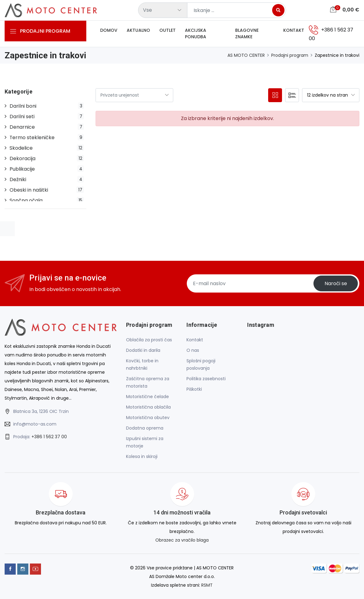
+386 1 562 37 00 (49, 437)
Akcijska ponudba (196, 34)
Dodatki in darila (143, 351)
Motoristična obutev (148, 418)
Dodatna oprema (145, 428)
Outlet (168, 31)
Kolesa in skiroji (142, 457)
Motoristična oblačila (148, 407)
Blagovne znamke (247, 34)
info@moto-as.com (35, 424)
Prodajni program (290, 56)
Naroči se (335, 284)
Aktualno (138, 31)
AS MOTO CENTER (246, 56)
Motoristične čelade (147, 397)
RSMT (207, 585)
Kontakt (294, 31)
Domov (109, 31)
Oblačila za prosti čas (149, 340)
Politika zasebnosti (206, 379)
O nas (193, 351)
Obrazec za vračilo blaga (182, 540)
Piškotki (194, 389)
